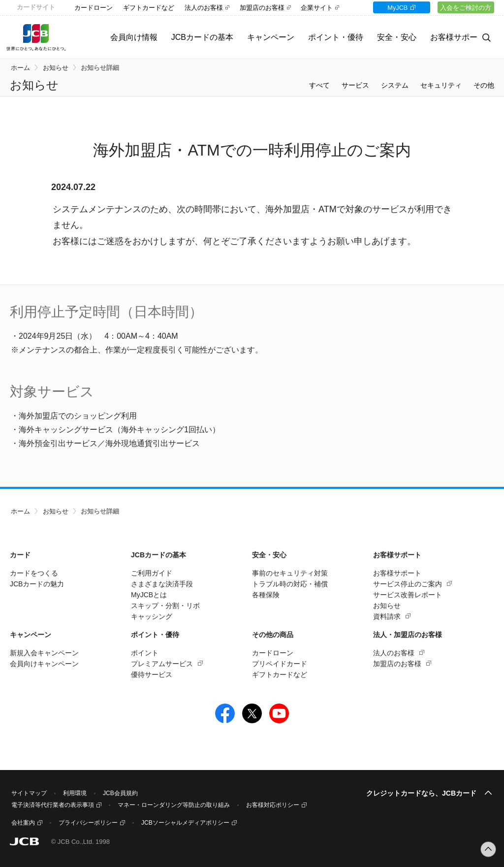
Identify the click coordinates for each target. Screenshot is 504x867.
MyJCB (387, 8)
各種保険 (266, 595)
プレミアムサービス (162, 664)
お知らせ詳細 (100, 68)
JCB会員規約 (120, 793)
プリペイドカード (280, 664)
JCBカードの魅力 (37, 584)
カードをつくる (34, 573)
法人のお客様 (204, 8)
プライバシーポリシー (88, 823)
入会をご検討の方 (462, 8)
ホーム (20, 68)
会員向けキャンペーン (44, 664)
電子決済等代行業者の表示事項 (53, 805)
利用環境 (75, 793)
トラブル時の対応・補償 (290, 584)
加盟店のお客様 (262, 8)
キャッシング (152, 616)
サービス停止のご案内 (408, 584)
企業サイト (317, 8)
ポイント (145, 653)
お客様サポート (397, 573)
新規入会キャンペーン (44, 653)
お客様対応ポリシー (273, 805)
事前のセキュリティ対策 (290, 573)
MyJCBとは (149, 595)
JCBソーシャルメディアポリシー (185, 823)
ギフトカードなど (149, 8)
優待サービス (152, 674)
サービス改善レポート (408, 595)
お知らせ (56, 68)
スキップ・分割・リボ (165, 606)
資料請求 (387, 616)
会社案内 (23, 823)
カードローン (94, 8)
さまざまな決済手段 (162, 584)
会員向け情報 (119, 37)
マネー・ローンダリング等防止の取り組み (174, 805)
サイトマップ (29, 793)
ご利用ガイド (152, 573)
